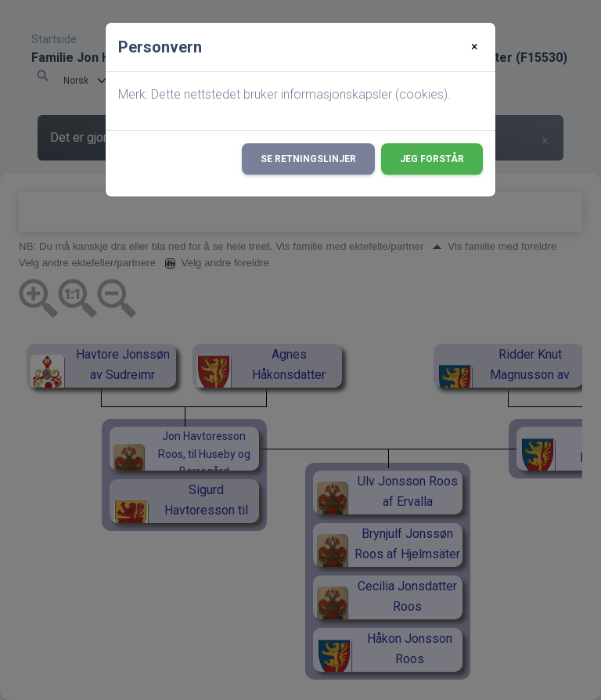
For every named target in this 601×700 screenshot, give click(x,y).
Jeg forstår (432, 159)
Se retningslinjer (308, 159)
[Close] (475, 47)
